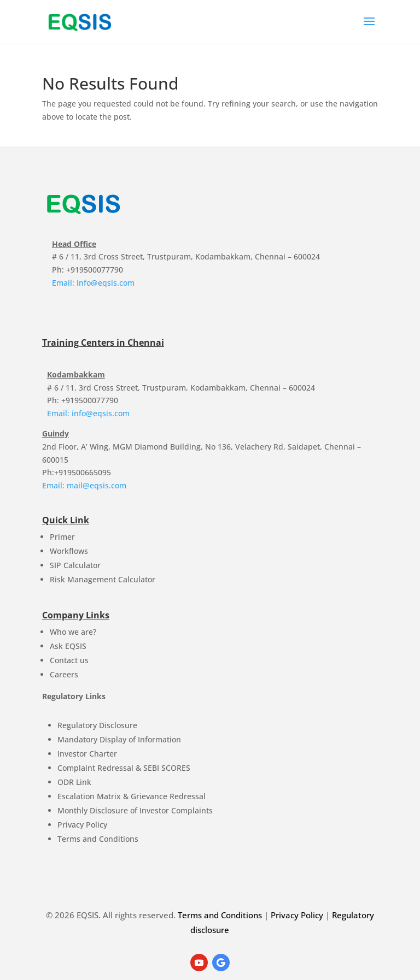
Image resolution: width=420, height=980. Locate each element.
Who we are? (73, 632)
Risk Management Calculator (103, 579)
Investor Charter (87, 754)
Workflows (69, 551)
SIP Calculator (75, 565)
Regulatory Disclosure (97, 725)
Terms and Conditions (98, 839)
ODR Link (74, 782)
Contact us (69, 660)
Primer (62, 537)
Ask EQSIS (68, 646)
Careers (64, 674)
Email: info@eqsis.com (93, 283)
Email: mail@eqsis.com (84, 485)
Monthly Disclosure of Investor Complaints (135, 810)
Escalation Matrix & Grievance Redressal (132, 796)
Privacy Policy (82, 825)
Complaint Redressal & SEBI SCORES (124, 768)
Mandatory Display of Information (119, 739)
